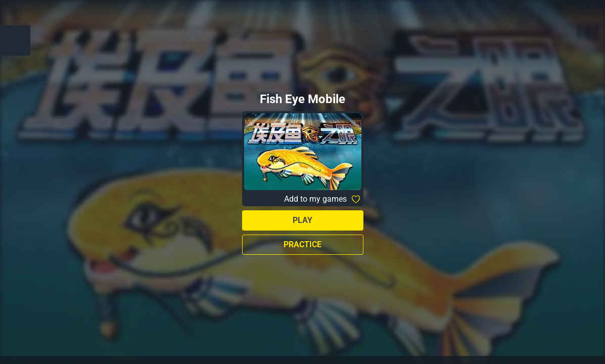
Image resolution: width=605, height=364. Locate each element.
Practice (302, 244)
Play (302, 220)
